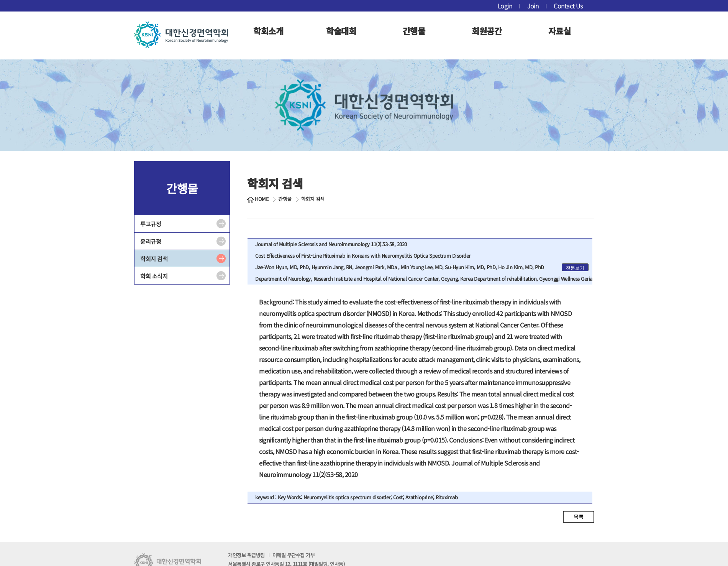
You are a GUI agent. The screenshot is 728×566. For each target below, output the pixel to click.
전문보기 (575, 268)
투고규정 (151, 224)
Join (533, 6)
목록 (579, 517)
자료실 (560, 31)
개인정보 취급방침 (271, 555)
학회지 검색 (154, 259)
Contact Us (568, 6)
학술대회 (341, 31)
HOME (262, 199)
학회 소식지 (154, 276)
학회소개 (268, 31)
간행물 (414, 31)
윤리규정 (151, 241)
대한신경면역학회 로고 (181, 35)
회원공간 (487, 31)
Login (505, 6)
